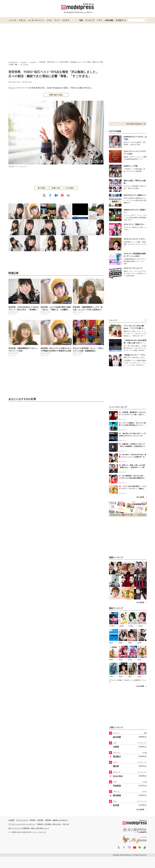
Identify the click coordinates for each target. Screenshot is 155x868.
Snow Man (118, 776)
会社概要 (11, 820)
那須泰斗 (117, 757)
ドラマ (99, 20)
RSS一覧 (66, 824)
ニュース (13, 20)
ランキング (90, 20)
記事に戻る (56, 188)
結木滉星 (117, 737)
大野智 (116, 747)
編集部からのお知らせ (60, 820)
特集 (81, 20)
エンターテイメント (36, 20)
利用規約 (33, 820)
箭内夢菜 (117, 795)
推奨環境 (40, 820)
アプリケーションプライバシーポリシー (22, 824)
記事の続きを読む (56, 95)
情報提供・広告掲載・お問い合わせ (49, 824)
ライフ (57, 20)
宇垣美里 (117, 786)
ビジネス (66, 20)
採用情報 (48, 820)
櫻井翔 (116, 766)
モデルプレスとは (22, 820)
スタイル (22, 20)
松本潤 (116, 805)
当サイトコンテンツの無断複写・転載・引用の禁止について (29, 828)
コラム (49, 20)
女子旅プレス (121, 20)
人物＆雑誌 (109, 20)
